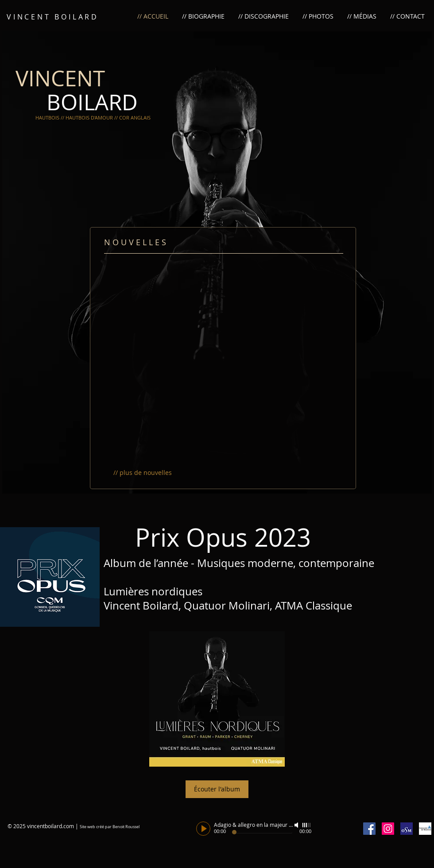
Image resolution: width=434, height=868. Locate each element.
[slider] (307, 825)
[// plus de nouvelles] (143, 473)
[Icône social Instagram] (388, 829)
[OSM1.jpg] (407, 829)
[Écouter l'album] (217, 789)
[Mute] (297, 825)
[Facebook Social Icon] (369, 829)
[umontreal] (425, 829)
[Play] (203, 829)
